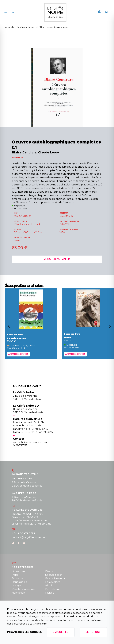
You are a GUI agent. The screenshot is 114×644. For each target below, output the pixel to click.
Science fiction (54, 575)
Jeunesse (17, 578)
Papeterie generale (23, 589)
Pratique (17, 586)
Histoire (50, 586)
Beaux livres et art (56, 578)
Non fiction (18, 593)
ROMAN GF (18, 157)
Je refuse (93, 632)
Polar (15, 575)
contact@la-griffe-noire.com (29, 537)
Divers (49, 571)
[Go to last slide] (8, 327)
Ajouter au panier (57, 259)
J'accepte (61, 632)
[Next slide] (111, 327)
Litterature (18, 571)
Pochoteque (53, 589)
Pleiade (50, 593)
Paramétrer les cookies (24, 632)
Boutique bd (20, 582)
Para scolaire (53, 582)
